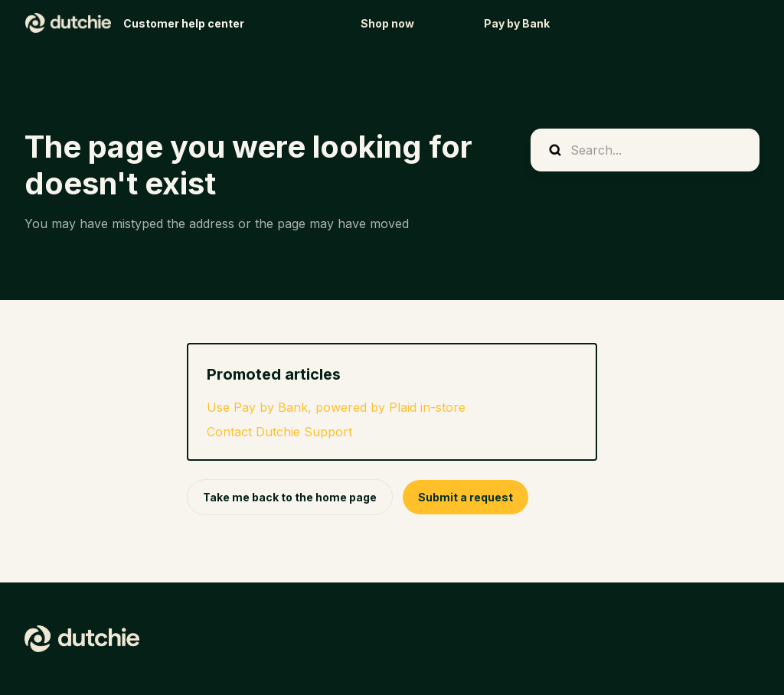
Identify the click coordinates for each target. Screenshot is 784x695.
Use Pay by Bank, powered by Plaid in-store (336, 407)
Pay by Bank (517, 23)
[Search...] (645, 150)
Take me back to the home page (290, 497)
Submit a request (465, 497)
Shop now (387, 23)
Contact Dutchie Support (279, 432)
